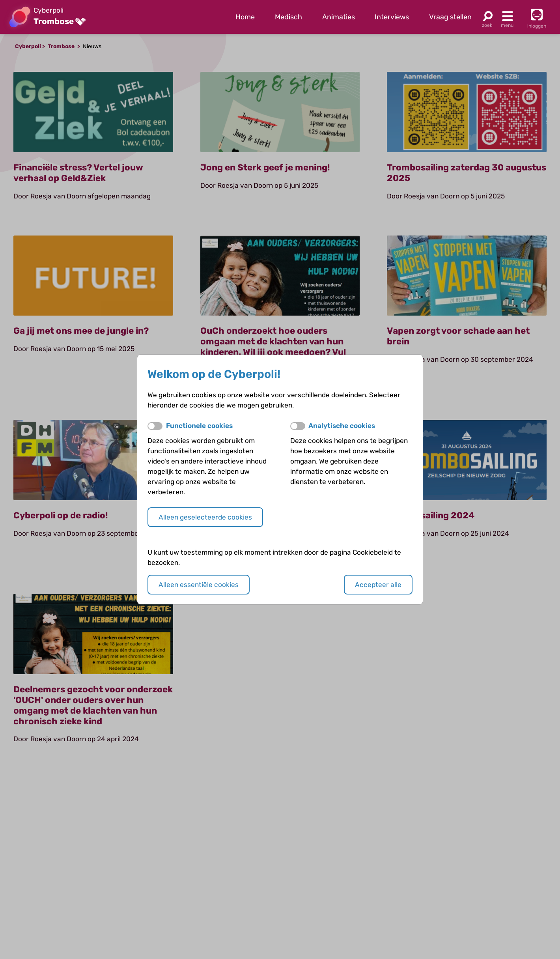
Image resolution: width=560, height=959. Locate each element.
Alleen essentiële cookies (199, 585)
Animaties (339, 17)
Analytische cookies (342, 426)
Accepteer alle (378, 585)
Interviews (392, 17)
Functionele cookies (199, 426)
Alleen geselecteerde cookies (205, 517)
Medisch (288, 17)
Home (245, 17)
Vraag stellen (450, 17)
